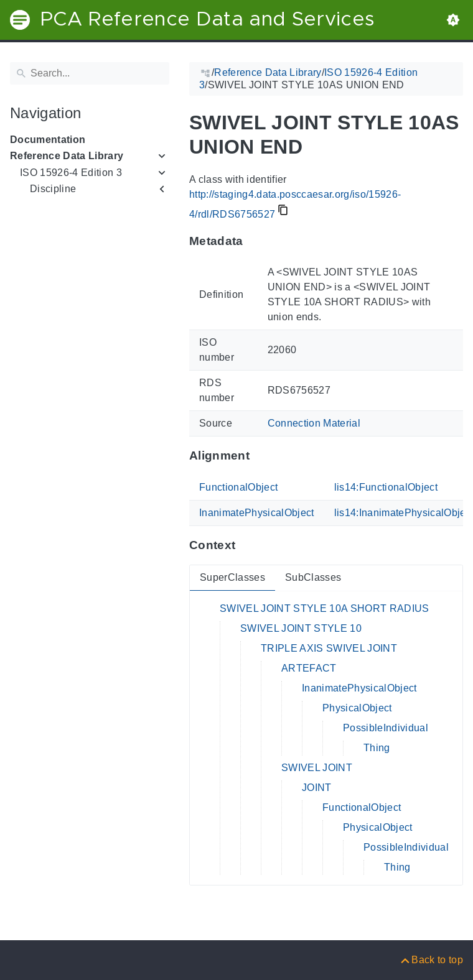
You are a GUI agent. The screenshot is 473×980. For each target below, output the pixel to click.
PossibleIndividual (386, 728)
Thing (377, 748)
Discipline (53, 189)
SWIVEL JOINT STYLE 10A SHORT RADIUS (325, 608)
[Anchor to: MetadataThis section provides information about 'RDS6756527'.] (255, 241)
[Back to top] (431, 960)
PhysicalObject (357, 708)
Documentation (48, 140)
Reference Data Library (67, 156)
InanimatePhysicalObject (257, 513)
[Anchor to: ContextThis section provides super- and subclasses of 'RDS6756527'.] (247, 545)
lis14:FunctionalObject (386, 487)
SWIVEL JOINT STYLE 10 (301, 628)
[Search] (90, 73)
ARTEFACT (309, 668)
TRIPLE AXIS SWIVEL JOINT (329, 648)
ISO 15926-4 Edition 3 (71, 173)
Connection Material (314, 423)
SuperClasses (232, 577)
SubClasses (313, 577)
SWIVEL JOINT (317, 768)
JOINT (317, 788)
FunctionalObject (238, 487)
